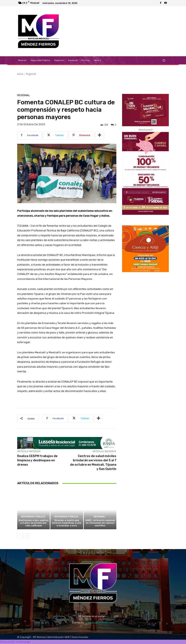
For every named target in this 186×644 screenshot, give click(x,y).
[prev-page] (20, 536)
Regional (31, 74)
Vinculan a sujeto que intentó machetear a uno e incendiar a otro (67, 523)
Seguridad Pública (33, 517)
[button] (164, 60)
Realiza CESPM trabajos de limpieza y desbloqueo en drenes (37, 460)
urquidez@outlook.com (100, 623)
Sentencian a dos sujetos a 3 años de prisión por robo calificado (34, 523)
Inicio (20, 74)
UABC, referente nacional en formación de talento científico (100, 523)
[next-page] (26, 536)
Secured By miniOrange (15, 642)
